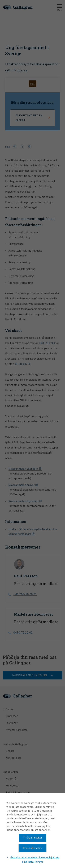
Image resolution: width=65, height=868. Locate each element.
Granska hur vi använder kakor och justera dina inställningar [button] (35, 860)
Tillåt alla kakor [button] (33, 838)
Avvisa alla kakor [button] (32, 848)
